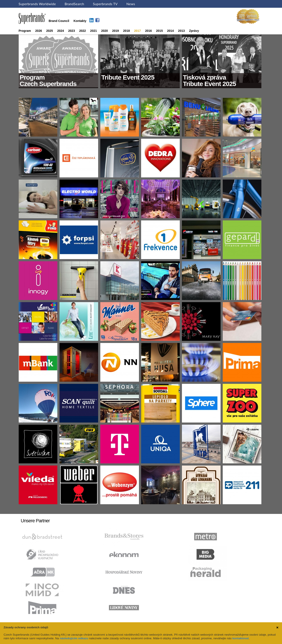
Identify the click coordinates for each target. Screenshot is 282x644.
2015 (159, 31)
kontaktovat (241, 638)
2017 (137, 31)
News (131, 4)
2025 (50, 31)
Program (25, 31)
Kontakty (80, 21)
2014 (170, 31)
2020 (104, 31)
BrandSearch (74, 4)
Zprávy (194, 31)
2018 (126, 31)
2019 (115, 31)
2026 (39, 31)
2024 (60, 31)
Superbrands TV (105, 4)
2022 (83, 31)
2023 (72, 31)
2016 (149, 31)
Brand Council (59, 21)
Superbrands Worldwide (37, 4)
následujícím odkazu (74, 638)
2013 (181, 31)
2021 (94, 31)
